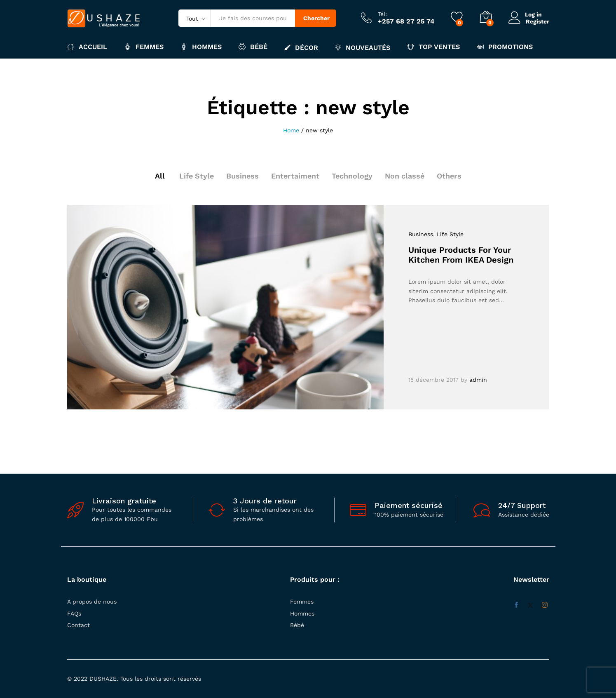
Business (242, 176)
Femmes (302, 602)
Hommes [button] (201, 47)
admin (478, 380)
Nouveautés (363, 47)
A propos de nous (92, 602)
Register (538, 21)
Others (450, 176)
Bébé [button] (253, 47)
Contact (78, 625)
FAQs (74, 613)
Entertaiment (295, 176)
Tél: (382, 14)
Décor (301, 47)
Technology (352, 176)
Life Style (196, 176)
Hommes (302, 613)
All (159, 176)
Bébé (297, 625)
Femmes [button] (144, 47)
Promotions (505, 47)
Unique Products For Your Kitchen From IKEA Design (461, 255)
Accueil (87, 47)
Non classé (405, 176)
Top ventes (433, 47)
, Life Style (448, 234)
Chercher (316, 18)
